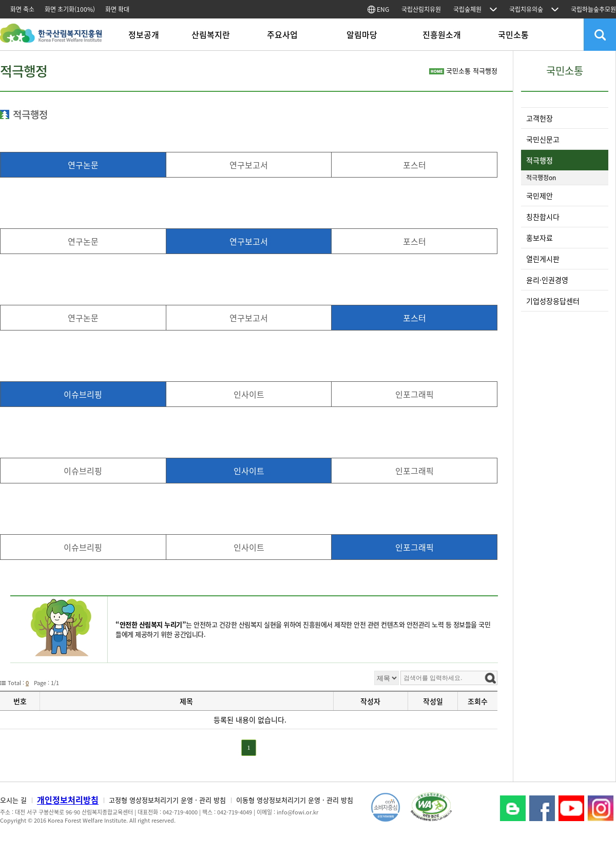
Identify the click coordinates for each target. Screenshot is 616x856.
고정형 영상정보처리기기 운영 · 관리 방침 (167, 800)
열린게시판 (543, 259)
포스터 (415, 165)
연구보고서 (249, 165)
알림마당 (362, 34)
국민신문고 (543, 139)
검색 (600, 35)
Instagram (601, 808)
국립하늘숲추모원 (593, 9)
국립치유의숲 (526, 9)
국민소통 (513, 34)
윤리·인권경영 (547, 280)
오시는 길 (13, 800)
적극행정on (541, 178)
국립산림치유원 (421, 9)
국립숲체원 (467, 9)
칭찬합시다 (543, 217)
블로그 (513, 808)
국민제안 (540, 196)
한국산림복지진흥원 (51, 38)
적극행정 (540, 160)
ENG (378, 9)
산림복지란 (211, 34)
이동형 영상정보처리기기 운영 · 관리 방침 (295, 800)
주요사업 (282, 34)
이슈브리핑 (83, 394)
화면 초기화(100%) (70, 9)
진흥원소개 (442, 34)
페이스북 (542, 808)
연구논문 (83, 165)
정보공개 (144, 34)
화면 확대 (117, 9)
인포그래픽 (415, 394)
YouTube (571, 808)
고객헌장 (540, 118)
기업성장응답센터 (553, 301)
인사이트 (249, 394)
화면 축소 (22, 9)
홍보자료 (540, 238)
